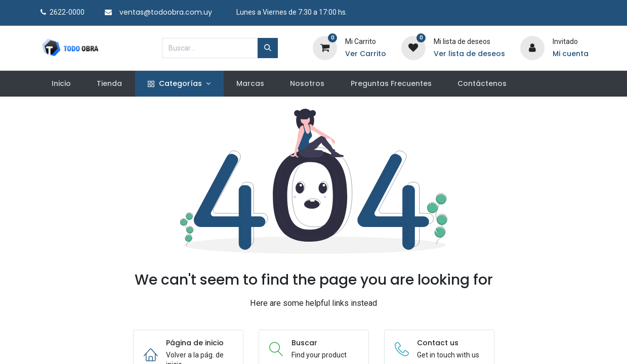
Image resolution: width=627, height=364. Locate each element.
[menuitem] (61, 84)
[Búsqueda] (268, 48)
